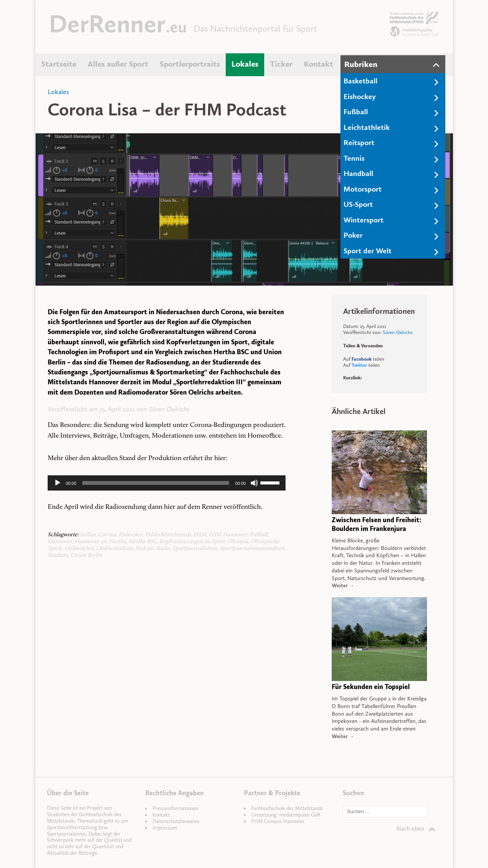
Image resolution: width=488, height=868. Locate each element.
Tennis (354, 158)
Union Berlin (86, 555)
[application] (167, 483)
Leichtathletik (367, 127)
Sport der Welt (368, 251)
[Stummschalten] (254, 483)
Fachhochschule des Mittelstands (287, 808)
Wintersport (364, 220)
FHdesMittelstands (168, 535)
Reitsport (359, 142)
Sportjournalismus (195, 549)
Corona (107, 535)
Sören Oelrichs (169, 409)
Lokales (245, 64)
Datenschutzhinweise (176, 821)
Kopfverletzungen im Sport (192, 542)
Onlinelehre (79, 549)
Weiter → (343, 586)
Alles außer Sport (118, 64)
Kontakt (319, 64)
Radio (163, 549)
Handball (358, 173)
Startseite (59, 64)
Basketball (360, 81)
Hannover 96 (91, 542)
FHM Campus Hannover (278, 821)
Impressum (165, 828)
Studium (58, 555)
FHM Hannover (228, 535)
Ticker (281, 64)
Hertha (118, 542)
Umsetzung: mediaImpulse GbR (286, 815)
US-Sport (358, 204)
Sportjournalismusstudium (252, 549)
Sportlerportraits (190, 64)
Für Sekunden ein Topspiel (371, 687)
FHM (200, 535)
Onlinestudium (115, 549)
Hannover (60, 542)
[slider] (156, 483)
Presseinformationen (175, 808)
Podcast (145, 549)
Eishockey (360, 96)
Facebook (362, 359)
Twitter (359, 365)
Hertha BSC (143, 542)
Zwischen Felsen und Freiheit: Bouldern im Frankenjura (376, 524)
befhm (88, 535)
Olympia (238, 542)
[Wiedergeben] (58, 483)
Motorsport (363, 189)
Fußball (356, 112)
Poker (353, 235)
